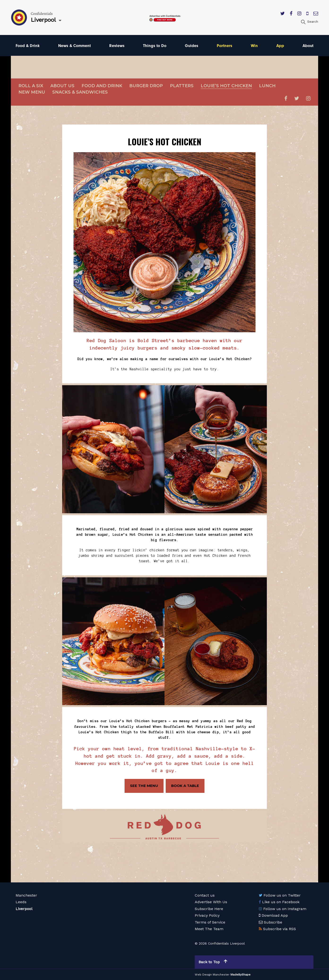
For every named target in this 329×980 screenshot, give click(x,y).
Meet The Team (209, 929)
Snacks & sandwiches (80, 92)
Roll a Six (31, 86)
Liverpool (24, 909)
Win (254, 45)
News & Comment (74, 45)
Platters (182, 86)
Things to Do (155, 45)
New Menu (32, 92)
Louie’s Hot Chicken (226, 86)
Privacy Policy (207, 915)
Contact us (205, 895)
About (308, 45)
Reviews (117, 45)
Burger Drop (146, 86)
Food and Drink (102, 86)
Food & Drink (28, 45)
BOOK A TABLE (185, 786)
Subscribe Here (209, 909)
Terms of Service (210, 922)
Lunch (267, 86)
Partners (225, 45)
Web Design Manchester (212, 974)
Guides (192, 45)
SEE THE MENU (144, 786)
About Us (62, 86)
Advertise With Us (211, 902)
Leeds (21, 902)
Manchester (26, 895)
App (280, 45)
